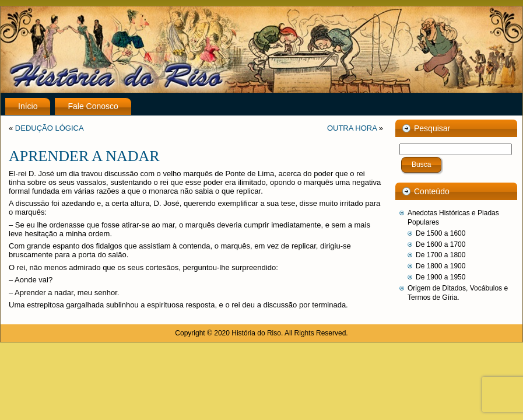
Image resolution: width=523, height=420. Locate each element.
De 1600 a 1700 (440, 244)
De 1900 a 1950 (440, 277)
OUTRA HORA (352, 128)
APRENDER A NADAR (84, 156)
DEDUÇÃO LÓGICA (50, 128)
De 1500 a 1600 (440, 233)
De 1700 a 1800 (440, 255)
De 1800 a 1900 (440, 266)
